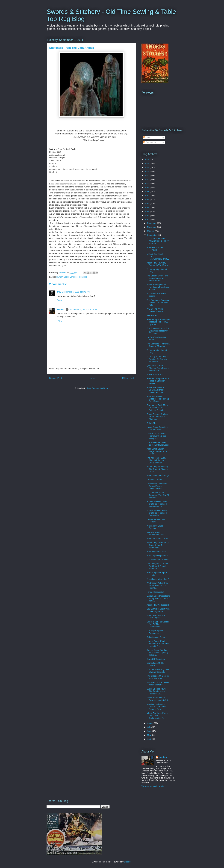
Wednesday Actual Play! (158, 476)
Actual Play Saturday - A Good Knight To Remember (158, 545)
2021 (147, 179)
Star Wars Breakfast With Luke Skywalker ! (158, 610)
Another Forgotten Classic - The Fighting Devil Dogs (158, 399)
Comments (150, 142)
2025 (147, 164)
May (149, 735)
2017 (147, 196)
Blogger (127, 862)
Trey (59, 292)
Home (92, 378)
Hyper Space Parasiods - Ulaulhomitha (158, 428)
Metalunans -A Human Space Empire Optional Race (157, 486)
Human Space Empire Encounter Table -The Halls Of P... (158, 644)
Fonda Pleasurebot (155, 592)
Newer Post (56, 378)
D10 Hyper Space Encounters (155, 632)
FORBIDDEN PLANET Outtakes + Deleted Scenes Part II (157, 504)
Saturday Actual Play (156, 552)
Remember (152, 315)
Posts (147, 138)
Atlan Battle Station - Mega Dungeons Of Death (157, 451)
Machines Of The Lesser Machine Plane (158, 684)
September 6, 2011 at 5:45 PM (76, 292)
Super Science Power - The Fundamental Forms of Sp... (157, 691)
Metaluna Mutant (154, 480)
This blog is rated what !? (158, 579)
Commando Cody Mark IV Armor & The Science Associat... (157, 408)
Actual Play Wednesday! (158, 605)
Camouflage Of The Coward (155, 664)
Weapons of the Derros (157, 539)
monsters (83, 277)
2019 (147, 188)
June (150, 731)
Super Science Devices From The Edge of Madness (157, 417)
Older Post (128, 378)
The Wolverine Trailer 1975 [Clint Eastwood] (158, 444)
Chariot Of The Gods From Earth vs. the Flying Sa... (156, 436)
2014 (147, 208)
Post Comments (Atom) (98, 388)
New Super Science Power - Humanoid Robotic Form (156, 707)
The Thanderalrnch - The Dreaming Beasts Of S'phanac (158, 331)
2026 (147, 160)
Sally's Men (152, 423)
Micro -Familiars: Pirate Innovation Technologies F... (157, 716)
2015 (147, 203)
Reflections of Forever (157, 637)
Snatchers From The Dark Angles (156, 617)
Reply (59, 300)
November (152, 227)
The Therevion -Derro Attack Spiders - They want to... (158, 241)
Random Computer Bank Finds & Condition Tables (158, 381)
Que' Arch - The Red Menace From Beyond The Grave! (158, 368)
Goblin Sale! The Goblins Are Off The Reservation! (158, 624)
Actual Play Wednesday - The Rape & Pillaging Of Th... (158, 469)
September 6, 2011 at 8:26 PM (83, 310)
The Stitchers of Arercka (158, 560)
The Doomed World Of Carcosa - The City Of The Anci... (158, 495)
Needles (61, 310)
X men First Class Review (155, 527)
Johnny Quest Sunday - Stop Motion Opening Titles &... (157, 652)
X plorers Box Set (155, 375)
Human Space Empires (67, 277)
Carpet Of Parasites (156, 659)
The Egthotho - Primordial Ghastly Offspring (158, 345)
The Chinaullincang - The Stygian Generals (158, 671)
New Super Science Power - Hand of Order (158, 699)
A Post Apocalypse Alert (157, 556)
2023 (147, 172)
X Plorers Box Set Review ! (155, 249)
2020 (147, 184)
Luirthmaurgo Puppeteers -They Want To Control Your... (158, 598)
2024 (147, 167)
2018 (147, 191)
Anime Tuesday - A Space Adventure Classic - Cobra (156, 390)
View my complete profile (153, 786)
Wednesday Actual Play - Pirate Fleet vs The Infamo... (158, 585)
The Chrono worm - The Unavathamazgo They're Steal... (157, 278)
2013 (147, 212)
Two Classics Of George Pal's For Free (158, 677)
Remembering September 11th (155, 534)
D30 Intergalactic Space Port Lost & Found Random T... (157, 566)
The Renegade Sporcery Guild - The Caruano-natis (158, 302)
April (150, 739)
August (151, 723)
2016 (147, 200)
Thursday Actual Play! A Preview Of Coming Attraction (157, 359)
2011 (147, 220)
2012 (147, 215)
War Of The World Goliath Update (155, 310)
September (152, 235)
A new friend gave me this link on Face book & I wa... (158, 287)
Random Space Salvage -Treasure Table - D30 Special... (158, 322)
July (149, 727)
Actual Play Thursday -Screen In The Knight (157, 264)
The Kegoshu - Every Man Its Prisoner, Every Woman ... (156, 460)
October (151, 231)
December (152, 223)
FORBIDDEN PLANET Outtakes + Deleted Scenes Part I (157, 513)
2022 (147, 176)
